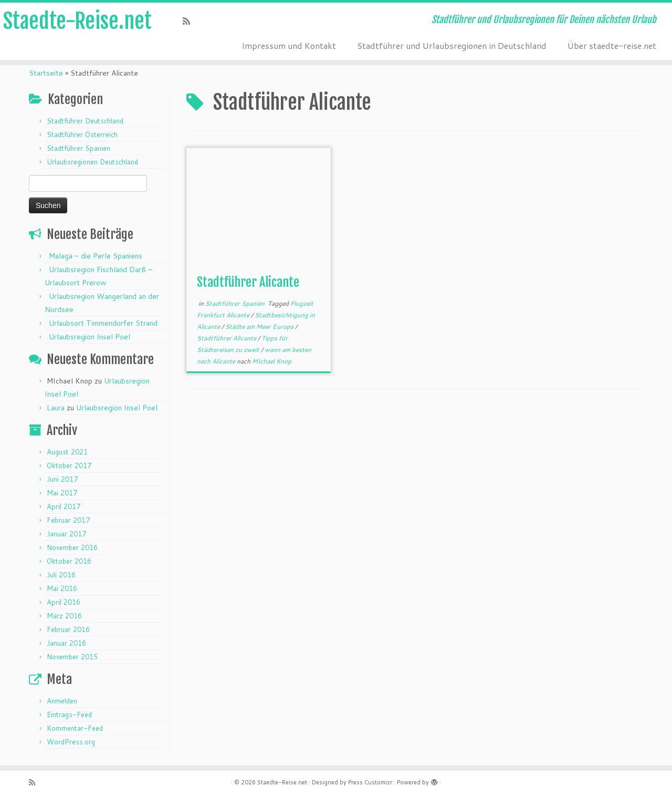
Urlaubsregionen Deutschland (92, 162)
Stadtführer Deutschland (85, 121)
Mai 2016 (62, 588)
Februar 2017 (68, 520)
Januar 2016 (66, 643)
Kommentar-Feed (75, 728)
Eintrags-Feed (69, 714)
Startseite (46, 73)
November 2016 (72, 547)
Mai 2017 (62, 493)
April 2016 (64, 602)
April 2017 (64, 506)
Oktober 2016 (69, 561)
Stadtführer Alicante (248, 282)
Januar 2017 (66, 534)
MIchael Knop (272, 361)
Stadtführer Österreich (82, 134)
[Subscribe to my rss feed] (190, 21)
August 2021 (67, 452)
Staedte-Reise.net (77, 21)
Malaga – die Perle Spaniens (96, 256)
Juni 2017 (62, 479)
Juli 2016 (61, 575)
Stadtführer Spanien (78, 148)
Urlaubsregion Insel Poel (90, 337)
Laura (56, 408)
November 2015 (72, 657)
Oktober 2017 (69, 465)
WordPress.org (71, 742)
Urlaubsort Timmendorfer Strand (103, 323)
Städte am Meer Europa (260, 327)
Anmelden (62, 701)
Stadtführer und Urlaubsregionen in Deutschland (452, 45)
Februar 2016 (68, 629)
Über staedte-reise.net (612, 45)
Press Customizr (370, 782)
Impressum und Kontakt (289, 45)
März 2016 (64, 616)
